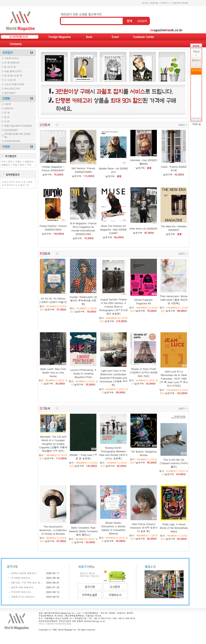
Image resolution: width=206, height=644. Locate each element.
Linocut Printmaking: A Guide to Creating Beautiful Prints (83, 373)
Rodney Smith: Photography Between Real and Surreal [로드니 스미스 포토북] (113, 453)
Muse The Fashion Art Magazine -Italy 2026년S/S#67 (113, 229)
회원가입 (154, 3)
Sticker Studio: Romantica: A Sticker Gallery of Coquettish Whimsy (113, 528)
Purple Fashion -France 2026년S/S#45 (53, 228)
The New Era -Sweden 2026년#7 (174, 228)
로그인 (145, 3)
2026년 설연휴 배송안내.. (24, 573)
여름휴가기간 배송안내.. (24, 597)
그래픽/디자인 (11, 58)
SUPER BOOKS (12, 141)
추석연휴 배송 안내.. (22, 592)
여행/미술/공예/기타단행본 (18, 126)
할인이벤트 (10, 93)
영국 (10, 161)
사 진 (7, 121)
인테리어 (9, 108)
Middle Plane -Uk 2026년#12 (113, 170)
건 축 (7, 113)
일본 (22, 165)
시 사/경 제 (10, 80)
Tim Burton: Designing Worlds (144, 453)
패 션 (7, 117)
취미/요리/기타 (12, 88)
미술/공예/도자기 (13, 71)
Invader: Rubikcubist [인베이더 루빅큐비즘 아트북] (83, 301)
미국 (3, 161)
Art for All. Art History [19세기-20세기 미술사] (53, 300)
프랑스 (19, 161)
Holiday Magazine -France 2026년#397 (53, 168)
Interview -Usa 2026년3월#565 (144, 162)
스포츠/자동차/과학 (14, 84)
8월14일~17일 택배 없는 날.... (27, 582)
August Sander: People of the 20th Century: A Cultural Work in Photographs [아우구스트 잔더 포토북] (113, 307)
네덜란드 (6, 165)
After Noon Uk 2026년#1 (144, 229)
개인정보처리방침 (63, 624)
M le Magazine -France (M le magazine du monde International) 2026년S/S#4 (83, 229)
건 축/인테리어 (12, 62)
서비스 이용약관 (46, 624)
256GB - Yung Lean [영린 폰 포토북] (83, 457)
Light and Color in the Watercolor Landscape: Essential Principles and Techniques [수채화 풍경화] (113, 378)
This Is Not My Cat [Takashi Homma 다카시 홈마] (174, 463)
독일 (15, 165)
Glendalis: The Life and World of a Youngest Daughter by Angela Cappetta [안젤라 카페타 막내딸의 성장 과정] (53, 444)
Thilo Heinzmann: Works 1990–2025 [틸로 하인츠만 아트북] (174, 300)
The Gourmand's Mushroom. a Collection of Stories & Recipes (53, 530)
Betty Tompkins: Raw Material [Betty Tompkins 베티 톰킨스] (83, 531)
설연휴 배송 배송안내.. (23, 587)
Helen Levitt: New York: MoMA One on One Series (53, 373)
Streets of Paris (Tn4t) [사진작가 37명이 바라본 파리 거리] (144, 373)
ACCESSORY (11, 130)
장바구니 (165, 3)
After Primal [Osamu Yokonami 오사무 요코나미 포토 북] (144, 528)
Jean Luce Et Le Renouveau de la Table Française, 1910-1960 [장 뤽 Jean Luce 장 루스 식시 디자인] (174, 379)
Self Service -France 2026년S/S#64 (83, 170)
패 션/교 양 (10, 67)
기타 (29, 165)
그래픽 (8, 104)
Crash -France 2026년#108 (174, 168)
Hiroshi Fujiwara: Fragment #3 (144, 302)
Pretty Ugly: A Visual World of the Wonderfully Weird (174, 528)
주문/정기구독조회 (180, 3)
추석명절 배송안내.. (21, 578)
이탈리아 (29, 161)
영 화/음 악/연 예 (13, 75)
